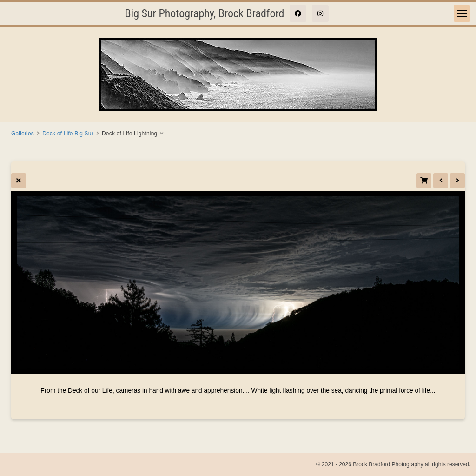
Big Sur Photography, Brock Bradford (205, 13)
